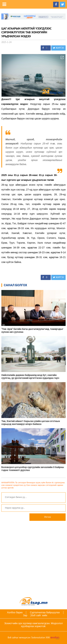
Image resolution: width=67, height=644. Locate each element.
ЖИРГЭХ (58, 48)
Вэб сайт (36, 615)
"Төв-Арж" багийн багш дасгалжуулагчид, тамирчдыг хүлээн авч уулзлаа (32, 330)
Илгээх (48, 517)
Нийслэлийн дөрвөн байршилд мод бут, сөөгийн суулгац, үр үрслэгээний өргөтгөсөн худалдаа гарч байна (30, 377)
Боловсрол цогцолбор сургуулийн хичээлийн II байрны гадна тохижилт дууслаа (33, 469)
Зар (25, 615)
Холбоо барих (15, 612)
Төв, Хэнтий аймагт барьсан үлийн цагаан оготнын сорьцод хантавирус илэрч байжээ (31, 423)
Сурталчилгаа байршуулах (45, 612)
